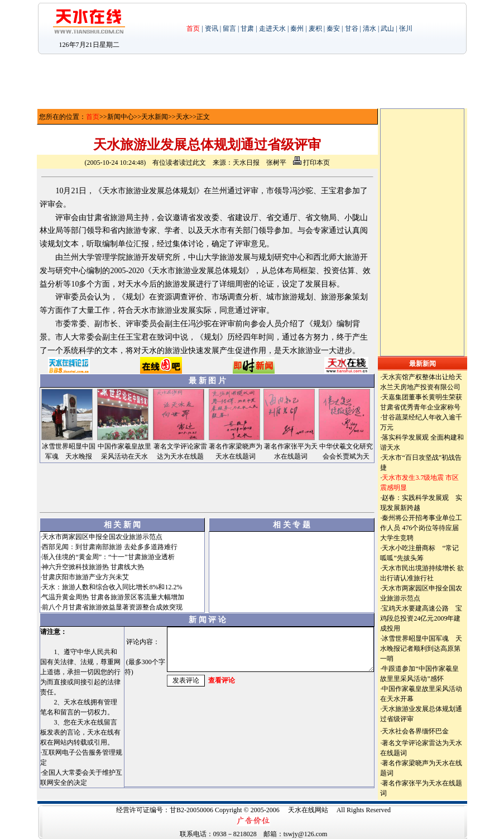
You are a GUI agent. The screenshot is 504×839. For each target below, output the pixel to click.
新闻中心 (121, 117)
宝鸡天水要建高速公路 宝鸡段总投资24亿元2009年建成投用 (421, 618)
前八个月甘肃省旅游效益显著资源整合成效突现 (112, 607)
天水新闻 (155, 117)
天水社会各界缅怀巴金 (415, 731)
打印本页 (311, 163)
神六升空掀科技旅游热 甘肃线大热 (93, 567)
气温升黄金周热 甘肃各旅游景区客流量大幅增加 (113, 597)
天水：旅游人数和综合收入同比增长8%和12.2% (112, 587)
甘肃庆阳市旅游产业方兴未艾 (85, 577)
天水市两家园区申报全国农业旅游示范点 (102, 537)
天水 (183, 117)
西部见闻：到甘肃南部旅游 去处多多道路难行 (110, 547)
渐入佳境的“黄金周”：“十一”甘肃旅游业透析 (108, 557)
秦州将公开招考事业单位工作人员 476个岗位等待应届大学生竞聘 (421, 528)
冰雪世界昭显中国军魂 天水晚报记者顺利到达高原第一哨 (421, 649)
